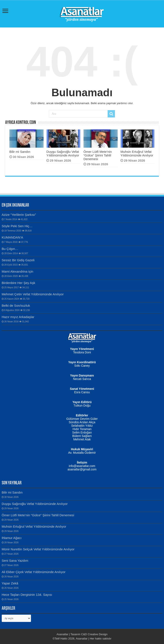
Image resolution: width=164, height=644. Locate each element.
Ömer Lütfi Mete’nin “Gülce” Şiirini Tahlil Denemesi (98, 155)
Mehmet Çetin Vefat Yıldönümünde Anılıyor (33, 294)
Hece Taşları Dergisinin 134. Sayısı (27, 595)
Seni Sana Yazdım (15, 561)
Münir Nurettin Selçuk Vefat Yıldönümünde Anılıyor (38, 549)
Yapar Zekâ (10, 583)
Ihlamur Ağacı (12, 538)
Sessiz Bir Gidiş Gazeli (18, 260)
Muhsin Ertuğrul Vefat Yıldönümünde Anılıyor (137, 153)
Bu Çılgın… (10, 249)
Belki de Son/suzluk (16, 305)
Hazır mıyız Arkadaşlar (18, 317)
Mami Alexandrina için (18, 271)
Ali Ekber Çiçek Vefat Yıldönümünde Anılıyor (34, 572)
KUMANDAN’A (12, 237)
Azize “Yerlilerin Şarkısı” (19, 215)
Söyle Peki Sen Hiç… (17, 226)
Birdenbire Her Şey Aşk (18, 283)
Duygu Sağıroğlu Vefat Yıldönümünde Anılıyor (63, 153)
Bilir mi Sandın (20, 152)
